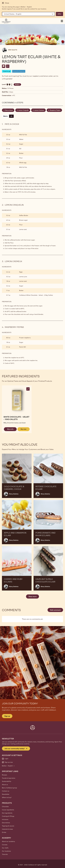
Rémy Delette (13, 50)
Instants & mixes (7, 829)
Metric (6, 116)
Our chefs (5, 848)
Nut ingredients (7, 813)
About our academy (8, 841)
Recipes (4, 775)
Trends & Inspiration (9, 778)
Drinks (4, 832)
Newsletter (6, 794)
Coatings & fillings (8, 816)
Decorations (6, 823)
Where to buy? (7, 797)
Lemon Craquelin (23, 110)
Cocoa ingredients (8, 810)
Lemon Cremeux (39, 110)
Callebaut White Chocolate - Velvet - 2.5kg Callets (36, 295)
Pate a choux (9, 110)
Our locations (6, 851)
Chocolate (5, 807)
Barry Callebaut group (9, 788)
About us (5, 785)
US (11, 116)
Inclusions (5, 819)
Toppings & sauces (8, 826)
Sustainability (7, 781)
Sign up (7, 716)
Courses (5, 845)
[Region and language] (28, 14)
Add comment (55, 610)
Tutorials (5, 854)
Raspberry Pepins (55, 110)
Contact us (6, 791)
